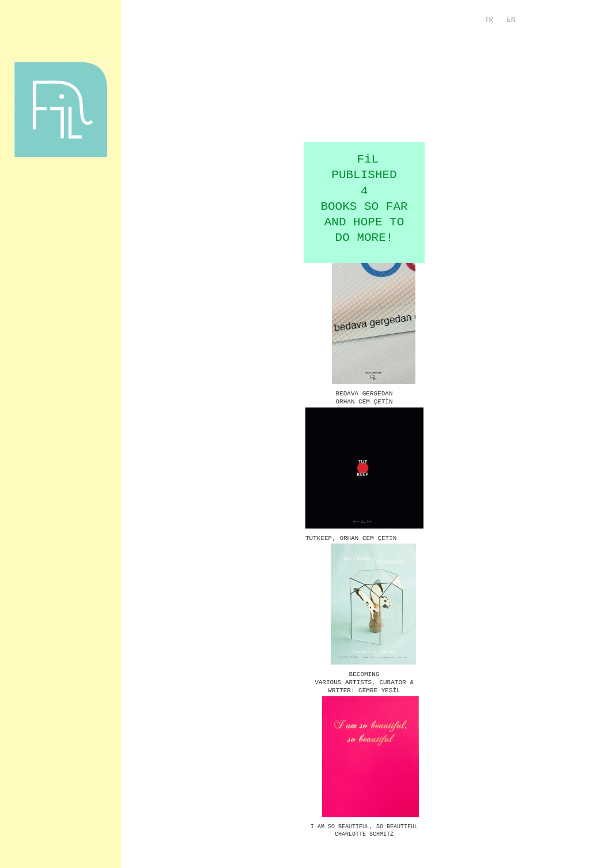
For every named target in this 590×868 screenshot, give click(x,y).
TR (489, 20)
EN (511, 20)
